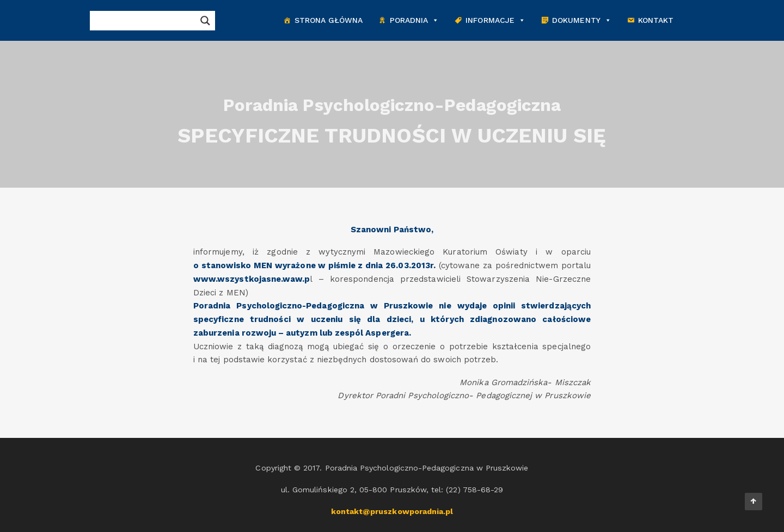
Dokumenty (582, 20)
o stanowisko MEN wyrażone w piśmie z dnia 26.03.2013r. (314, 265)
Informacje (495, 20)
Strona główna (329, 20)
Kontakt (656, 20)
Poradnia (415, 20)
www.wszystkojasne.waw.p (252, 279)
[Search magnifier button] (205, 21)
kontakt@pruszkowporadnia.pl (392, 511)
